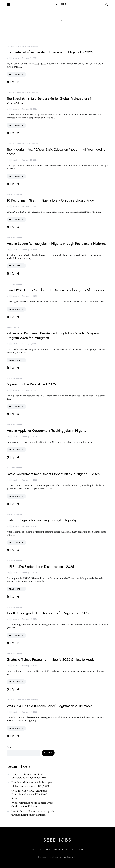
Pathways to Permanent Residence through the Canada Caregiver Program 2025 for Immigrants (53, 335)
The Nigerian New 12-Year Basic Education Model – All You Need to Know (56, 152)
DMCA (48, 850)
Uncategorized (15, 194)
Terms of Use (61, 850)
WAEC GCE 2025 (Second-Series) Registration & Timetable (49, 706)
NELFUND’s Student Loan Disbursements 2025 (40, 567)
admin (14, 58)
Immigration (13, 327)
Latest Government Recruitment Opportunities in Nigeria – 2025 (53, 474)
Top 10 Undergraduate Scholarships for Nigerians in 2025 (48, 613)
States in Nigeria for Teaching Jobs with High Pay (42, 520)
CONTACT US (77, 850)
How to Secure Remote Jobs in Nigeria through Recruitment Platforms (56, 243)
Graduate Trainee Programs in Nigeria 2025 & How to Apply (50, 659)
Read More (15, 74)
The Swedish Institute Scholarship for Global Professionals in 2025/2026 (50, 101)
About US (37, 850)
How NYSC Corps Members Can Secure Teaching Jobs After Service (56, 290)
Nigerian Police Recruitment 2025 (31, 384)
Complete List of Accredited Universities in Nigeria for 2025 (50, 52)
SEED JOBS (57, 4)
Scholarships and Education (22, 46)
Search (9, 747)
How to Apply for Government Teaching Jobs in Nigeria (46, 430)
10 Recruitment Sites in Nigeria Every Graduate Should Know (50, 200)
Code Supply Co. (69, 857)
